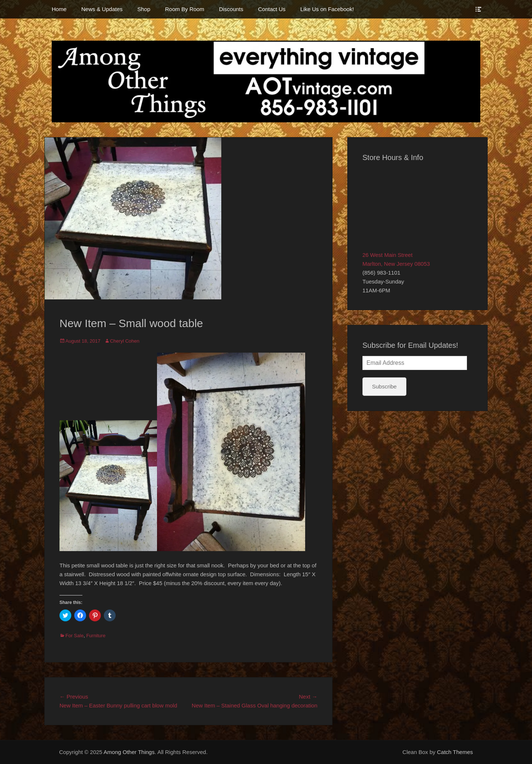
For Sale (74, 636)
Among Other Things (129, 752)
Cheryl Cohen (125, 341)
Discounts (231, 9)
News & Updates (102, 9)
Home (59, 9)
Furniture (96, 636)
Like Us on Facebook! (327, 9)
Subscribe (384, 386)
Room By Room (185, 9)
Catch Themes (455, 752)
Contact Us (272, 9)
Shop (144, 9)
